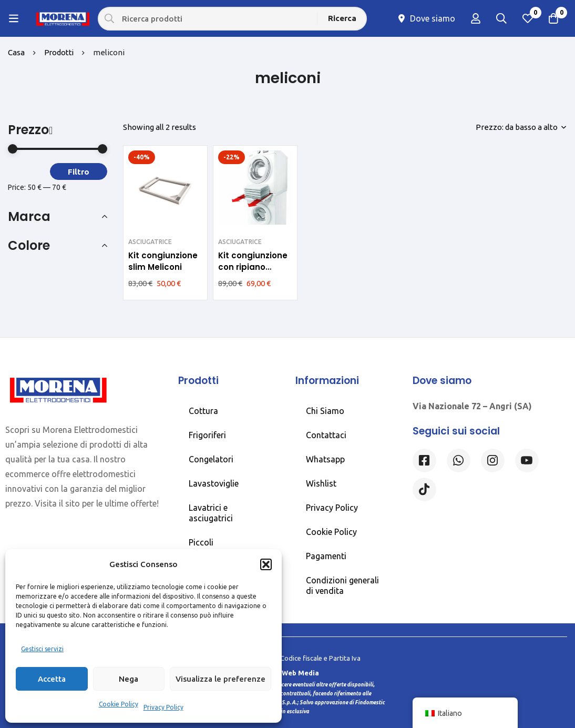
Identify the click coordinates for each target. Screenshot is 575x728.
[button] (266, 564)
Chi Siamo (325, 411)
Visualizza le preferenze (220, 679)
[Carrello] (553, 18)
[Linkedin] (527, 461)
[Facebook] (424, 461)
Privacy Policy (163, 707)
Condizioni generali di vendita (342, 585)
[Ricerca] (342, 18)
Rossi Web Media (290, 673)
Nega (129, 679)
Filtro (79, 172)
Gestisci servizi (42, 649)
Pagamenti (326, 556)
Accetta (52, 679)
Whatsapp (325, 459)
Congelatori (211, 459)
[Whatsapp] (459, 461)
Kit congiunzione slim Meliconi (163, 261)
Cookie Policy (119, 704)
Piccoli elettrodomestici (220, 548)
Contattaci (326, 435)
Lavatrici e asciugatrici (211, 513)
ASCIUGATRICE (150, 242)
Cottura (203, 411)
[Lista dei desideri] (527, 18)
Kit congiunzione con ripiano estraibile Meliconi (253, 273)
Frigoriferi (207, 435)
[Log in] (475, 18)
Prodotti (59, 52)
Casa (16, 52)
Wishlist (321, 483)
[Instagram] (493, 461)
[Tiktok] (424, 489)
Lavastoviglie (214, 483)
